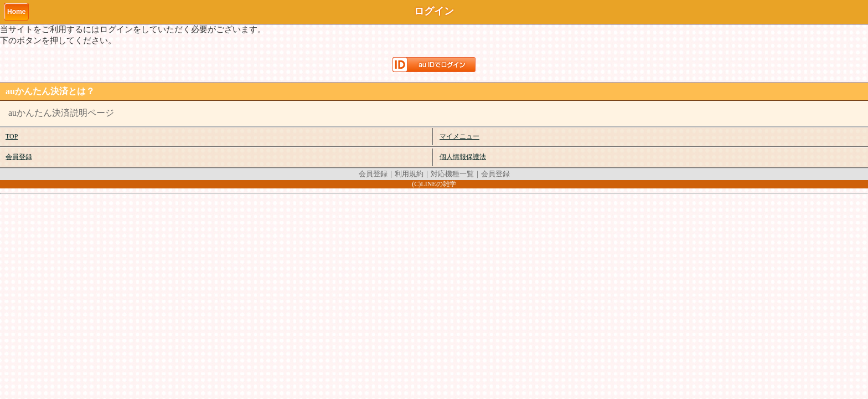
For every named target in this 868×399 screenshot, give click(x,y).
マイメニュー (459, 136)
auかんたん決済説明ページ (61, 113)
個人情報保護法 (463, 157)
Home (16, 12)
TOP (12, 136)
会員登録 (19, 157)
